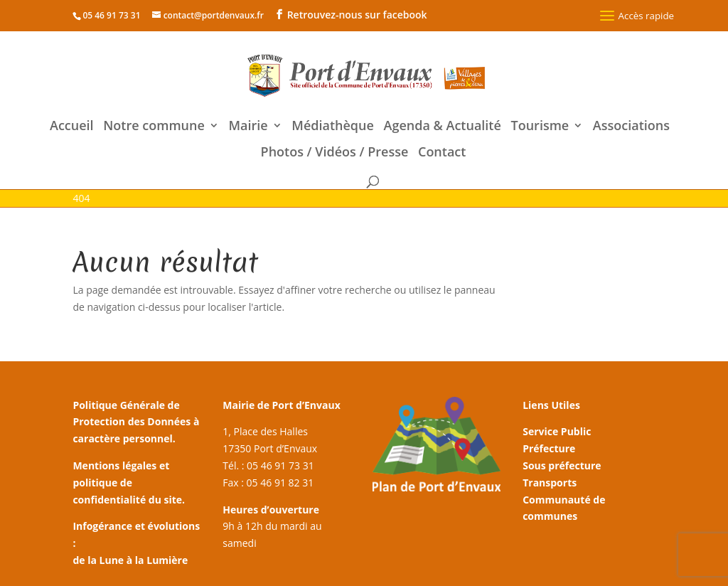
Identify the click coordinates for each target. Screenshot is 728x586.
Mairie (248, 127)
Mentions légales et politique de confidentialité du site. (129, 483)
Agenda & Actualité (443, 127)
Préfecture (549, 448)
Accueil (72, 127)
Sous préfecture (562, 465)
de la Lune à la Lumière (130, 560)
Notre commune (154, 127)
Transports (550, 483)
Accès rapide (635, 16)
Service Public (557, 431)
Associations (631, 127)
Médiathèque (333, 127)
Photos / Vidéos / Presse (335, 153)
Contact (442, 153)
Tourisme (540, 127)
